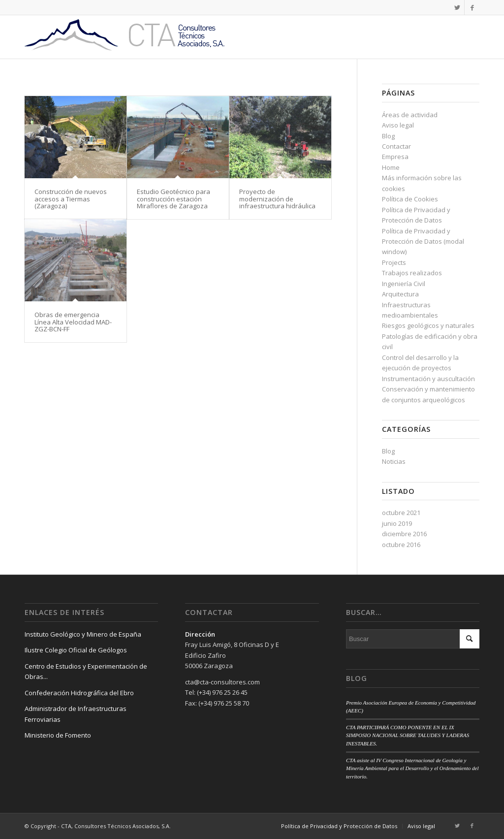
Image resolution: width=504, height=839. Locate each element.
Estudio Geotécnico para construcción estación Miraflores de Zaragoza (173, 199)
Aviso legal (398, 125)
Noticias (394, 461)
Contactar (396, 146)
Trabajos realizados (412, 273)
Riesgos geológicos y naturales (428, 325)
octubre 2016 (401, 545)
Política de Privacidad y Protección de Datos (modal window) (423, 242)
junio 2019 (397, 523)
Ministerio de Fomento (58, 735)
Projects (394, 262)
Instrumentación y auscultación (428, 379)
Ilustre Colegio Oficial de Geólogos (76, 650)
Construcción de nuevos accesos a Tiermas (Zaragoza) (71, 199)
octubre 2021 (401, 513)
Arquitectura (400, 294)
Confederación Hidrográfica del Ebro (79, 693)
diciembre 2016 (404, 534)
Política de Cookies (410, 199)
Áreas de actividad (410, 115)
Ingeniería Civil (404, 284)
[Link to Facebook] (472, 7)
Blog (388, 136)
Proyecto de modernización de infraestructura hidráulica (277, 199)
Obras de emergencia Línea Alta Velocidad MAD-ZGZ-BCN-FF (73, 322)
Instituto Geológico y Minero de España (83, 634)
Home (391, 167)
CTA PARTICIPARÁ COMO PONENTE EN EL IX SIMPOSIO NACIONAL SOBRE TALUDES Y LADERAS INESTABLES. (408, 735)
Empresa (395, 157)
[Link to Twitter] (457, 7)
